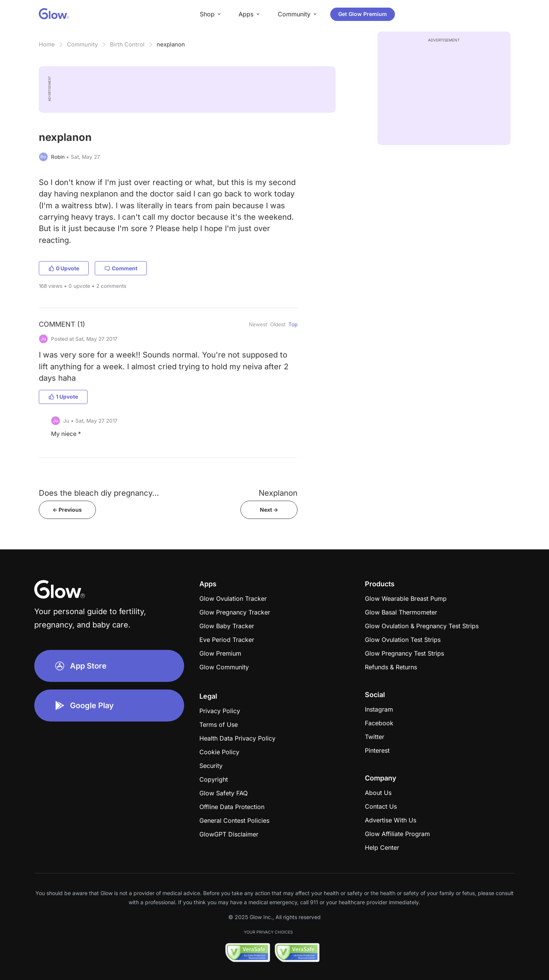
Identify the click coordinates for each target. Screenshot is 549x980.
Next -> (269, 510)
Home (47, 44)
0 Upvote (64, 268)
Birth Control (127, 44)
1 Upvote (63, 397)
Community (82, 44)
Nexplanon (278, 493)
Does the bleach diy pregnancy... (99, 493)
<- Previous (67, 510)
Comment (121, 268)
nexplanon (171, 44)
